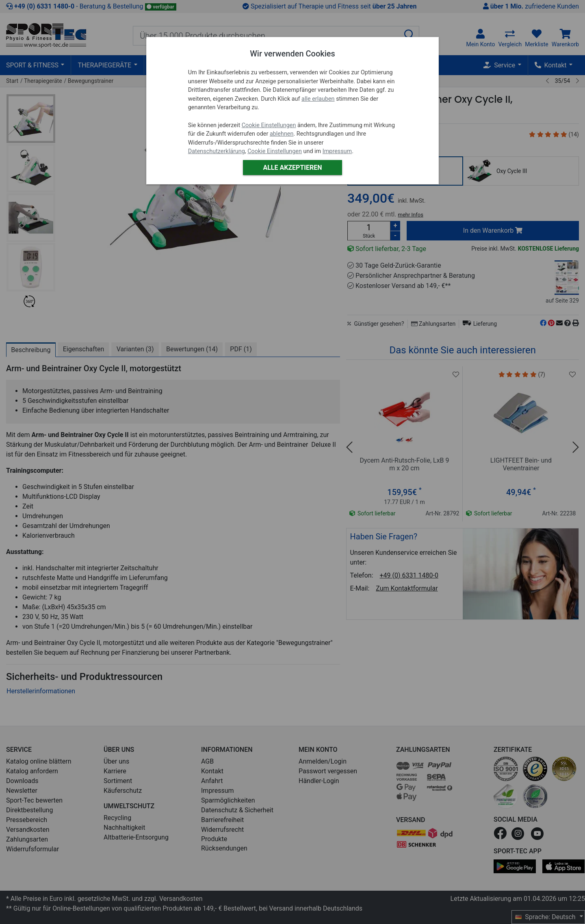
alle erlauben (318, 99)
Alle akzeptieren (292, 168)
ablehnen (282, 134)
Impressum (337, 151)
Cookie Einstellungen (269, 125)
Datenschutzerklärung (217, 151)
